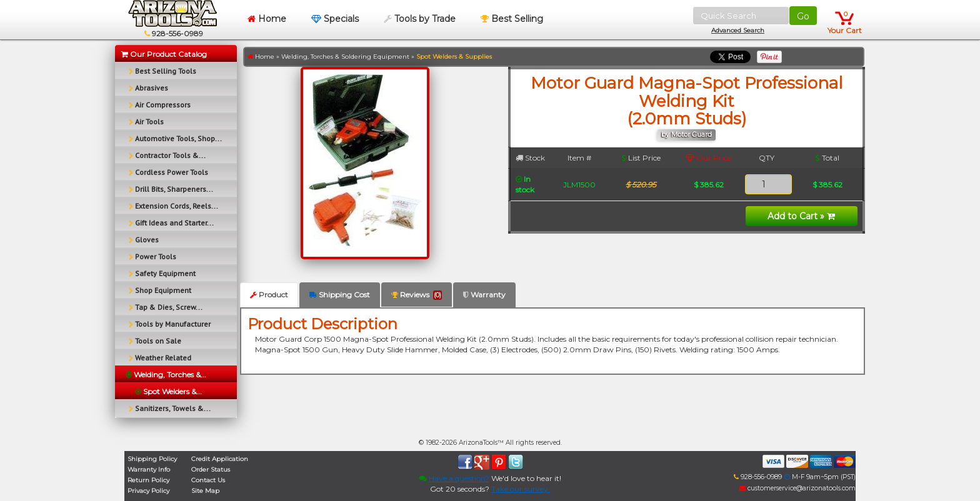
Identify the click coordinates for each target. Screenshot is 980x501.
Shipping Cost (340, 295)
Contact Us (208, 480)
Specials (335, 19)
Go (803, 16)
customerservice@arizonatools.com (797, 488)
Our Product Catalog (164, 54)
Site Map (205, 491)
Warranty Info (149, 469)
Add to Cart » (801, 216)
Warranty (484, 295)
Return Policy (148, 480)
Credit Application (220, 459)
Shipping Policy (152, 459)
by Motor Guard (687, 135)
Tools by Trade (420, 19)
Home (267, 19)
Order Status (211, 469)
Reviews (417, 295)
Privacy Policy (148, 491)
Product (269, 295)
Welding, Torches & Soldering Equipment (345, 57)
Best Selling (512, 19)
